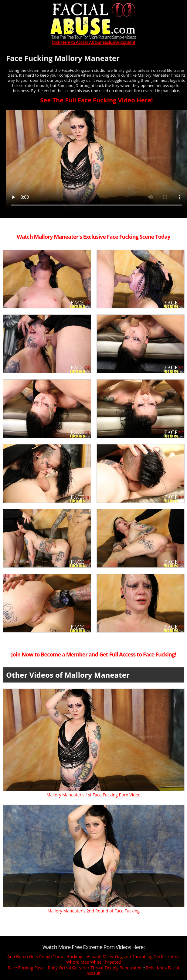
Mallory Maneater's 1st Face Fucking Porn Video (93, 795)
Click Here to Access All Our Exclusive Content (93, 43)
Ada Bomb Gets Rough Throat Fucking (45, 957)
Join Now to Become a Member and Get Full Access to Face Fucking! (94, 654)
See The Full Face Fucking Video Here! (97, 100)
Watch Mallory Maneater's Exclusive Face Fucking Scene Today (93, 237)
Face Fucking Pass (25, 968)
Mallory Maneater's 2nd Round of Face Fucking (93, 911)
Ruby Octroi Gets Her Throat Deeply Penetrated (95, 968)
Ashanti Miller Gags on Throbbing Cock (125, 957)
